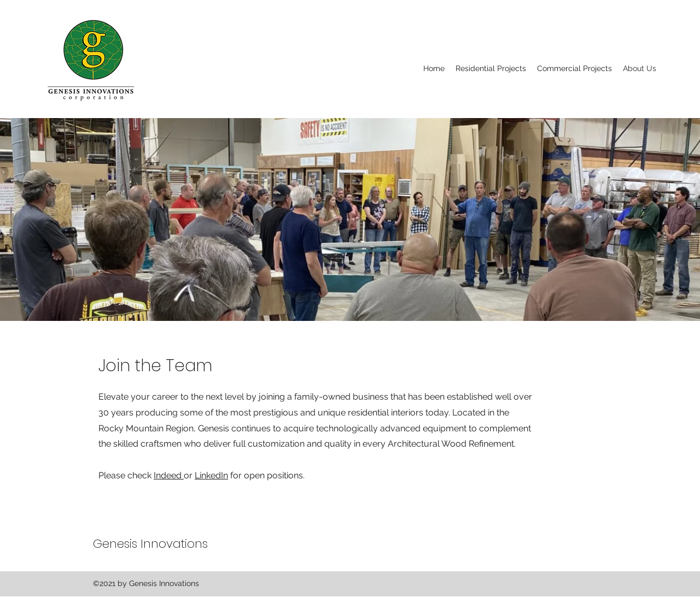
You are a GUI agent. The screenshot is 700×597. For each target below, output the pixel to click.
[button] (491, 68)
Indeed (169, 475)
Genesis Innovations (150, 544)
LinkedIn (211, 475)
